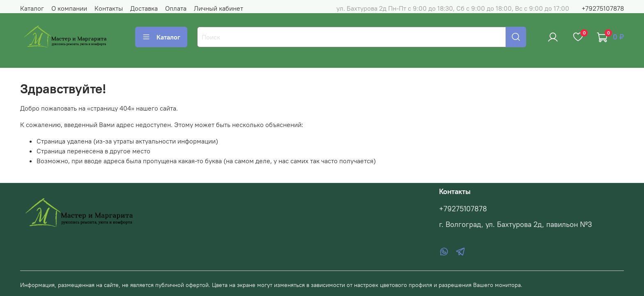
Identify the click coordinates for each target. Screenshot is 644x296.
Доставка (144, 8)
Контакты (109, 8)
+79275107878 (603, 8)
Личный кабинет (218, 8)
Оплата (176, 8)
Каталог (32, 8)
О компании (69, 8)
